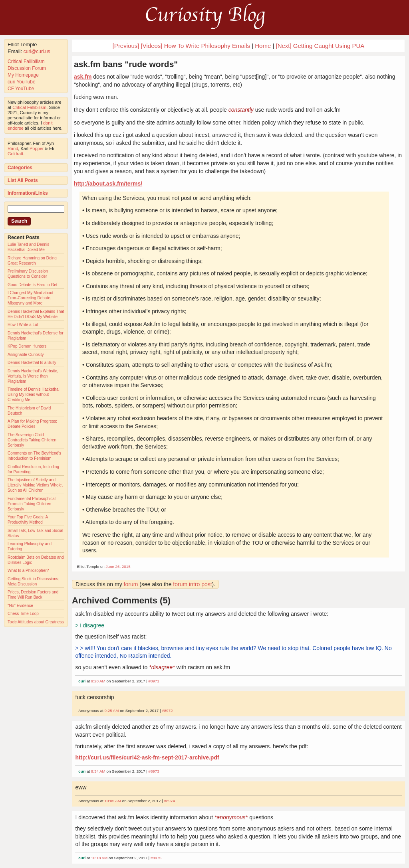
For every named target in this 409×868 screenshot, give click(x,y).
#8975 (156, 858)
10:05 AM (113, 801)
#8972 (167, 711)
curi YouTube (22, 82)
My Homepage (23, 75)
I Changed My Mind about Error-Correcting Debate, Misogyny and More (31, 298)
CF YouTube (21, 89)
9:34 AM (98, 771)
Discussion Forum (27, 68)
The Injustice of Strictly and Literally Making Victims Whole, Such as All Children (35, 485)
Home (263, 46)
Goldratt (15, 154)
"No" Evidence (20, 606)
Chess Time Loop (23, 614)
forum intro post (192, 584)
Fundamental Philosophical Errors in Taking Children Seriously (32, 504)
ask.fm (83, 77)
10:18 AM (99, 858)
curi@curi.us (37, 51)
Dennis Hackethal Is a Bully (32, 363)
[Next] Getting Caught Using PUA (320, 46)
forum (131, 584)
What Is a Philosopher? (28, 570)
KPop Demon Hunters (27, 346)
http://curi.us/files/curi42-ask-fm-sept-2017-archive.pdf (147, 757)
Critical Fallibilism (26, 61)
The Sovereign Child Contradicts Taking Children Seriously (32, 440)
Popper (37, 148)
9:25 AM (112, 711)
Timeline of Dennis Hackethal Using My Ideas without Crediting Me (34, 394)
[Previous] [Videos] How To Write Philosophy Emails (181, 46)
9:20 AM (98, 681)
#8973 (154, 771)
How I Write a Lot (23, 325)
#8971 (154, 681)
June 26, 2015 (118, 566)
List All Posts (23, 180)
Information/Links (28, 193)
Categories (20, 168)
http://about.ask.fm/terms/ (108, 184)
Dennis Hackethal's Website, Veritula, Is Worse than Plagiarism (33, 376)
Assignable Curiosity (26, 355)
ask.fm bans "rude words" (126, 64)
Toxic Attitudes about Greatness (36, 622)
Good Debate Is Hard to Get (33, 285)
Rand (13, 148)
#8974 (170, 801)
